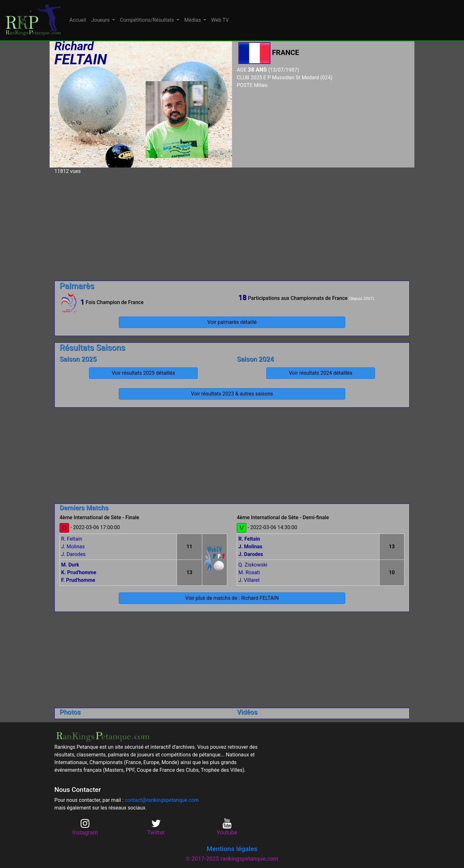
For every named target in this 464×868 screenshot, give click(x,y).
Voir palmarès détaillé (232, 322)
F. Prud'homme (78, 580)
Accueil (78, 20)
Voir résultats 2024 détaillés (321, 373)
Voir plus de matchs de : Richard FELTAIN (232, 598)
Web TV (220, 20)
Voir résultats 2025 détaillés (143, 373)
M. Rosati (249, 572)
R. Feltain (72, 539)
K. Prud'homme (79, 572)
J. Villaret (249, 580)
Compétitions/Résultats (148, 20)
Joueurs (101, 20)
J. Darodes (73, 554)
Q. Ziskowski (253, 565)
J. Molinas (73, 547)
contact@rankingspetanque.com (162, 800)
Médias (193, 20)
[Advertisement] (232, 225)
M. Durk (70, 565)
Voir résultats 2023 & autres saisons (232, 394)
